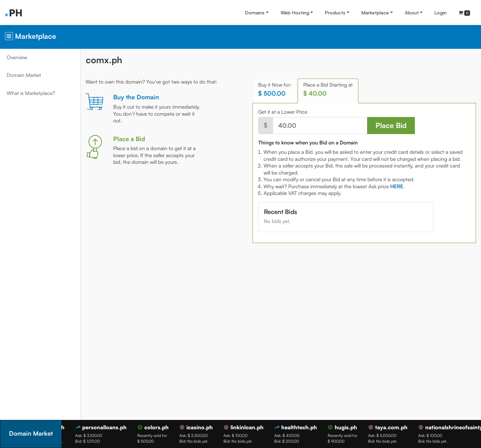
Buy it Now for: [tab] (275, 89)
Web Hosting (295, 12)
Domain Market (24, 75)
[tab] (397, 186)
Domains (255, 12)
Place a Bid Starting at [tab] (328, 89)
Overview (17, 57)
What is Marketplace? (31, 93)
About (412, 12)
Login (441, 12)
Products (335, 12)
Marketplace (375, 12)
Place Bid (391, 125)
